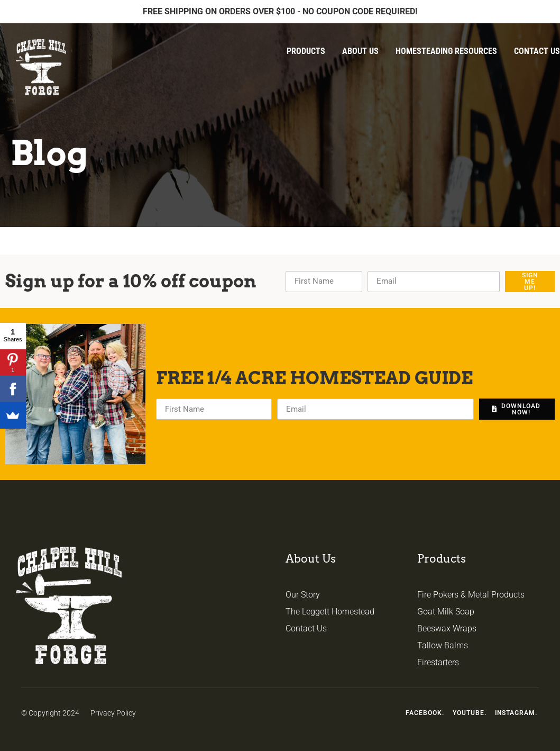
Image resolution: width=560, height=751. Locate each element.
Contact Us (537, 51)
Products (306, 51)
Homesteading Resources (446, 51)
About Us (360, 51)
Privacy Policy (113, 713)
